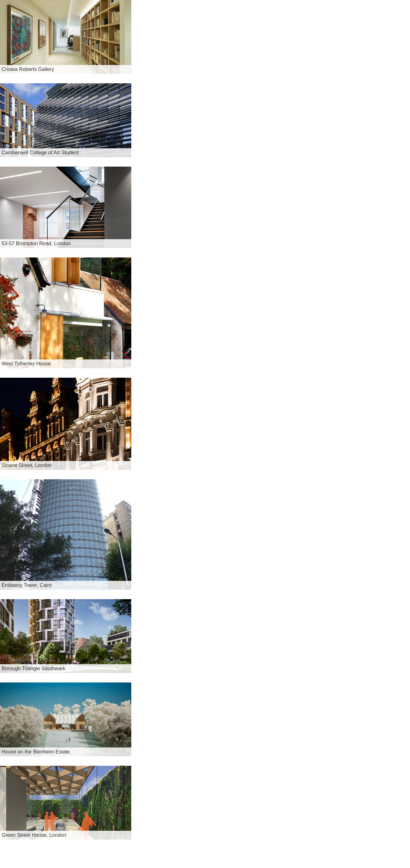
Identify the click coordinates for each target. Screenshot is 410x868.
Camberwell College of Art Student (40, 153)
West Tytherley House (26, 364)
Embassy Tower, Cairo (27, 585)
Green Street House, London (34, 835)
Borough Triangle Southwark (33, 668)
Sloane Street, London (27, 465)
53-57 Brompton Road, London (36, 243)
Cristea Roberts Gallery (28, 69)
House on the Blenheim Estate (36, 752)
